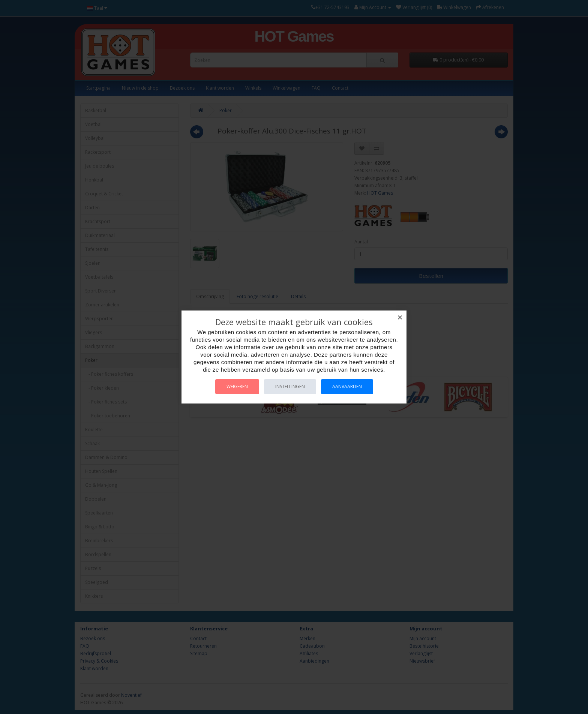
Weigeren (237, 386)
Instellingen (290, 386)
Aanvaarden (347, 386)
